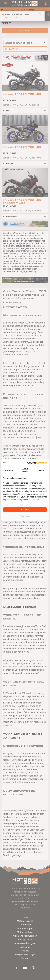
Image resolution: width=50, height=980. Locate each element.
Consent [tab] (9, 470)
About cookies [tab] (25, 470)
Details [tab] (41, 470)
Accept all (25, 510)
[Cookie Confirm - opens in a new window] (37, 463)
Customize (25, 516)
